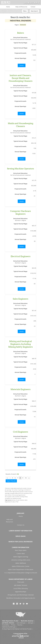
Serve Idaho (21, 536)
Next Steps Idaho (21, 550)
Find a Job (21, 582)
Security (20, 625)
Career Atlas (21, 553)
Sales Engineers (20, 299)
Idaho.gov (31, 623)
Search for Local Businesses (20, 542)
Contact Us (21, 525)
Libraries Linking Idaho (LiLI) (21, 560)
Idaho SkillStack (21, 563)
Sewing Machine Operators (20, 169)
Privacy (13, 625)
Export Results (11, 481)
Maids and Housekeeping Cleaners (21, 125)
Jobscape (20, 513)
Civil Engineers (20, 432)
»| (29, 478)
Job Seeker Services (21, 585)
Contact (33, 7)
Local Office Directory (21, 588)
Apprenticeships (21, 592)
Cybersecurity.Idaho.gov (9, 627)
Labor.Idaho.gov (21, 623)
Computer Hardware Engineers (20, 212)
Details (22, 65)
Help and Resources (21, 7)
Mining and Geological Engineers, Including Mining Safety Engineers (20, 344)
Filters (25, 11)
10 (26, 478)
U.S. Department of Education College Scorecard (21, 573)
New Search (34, 11)
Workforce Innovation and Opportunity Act (21, 598)
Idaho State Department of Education (21, 570)
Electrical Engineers (21, 256)
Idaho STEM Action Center (21, 566)
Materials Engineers (21, 389)
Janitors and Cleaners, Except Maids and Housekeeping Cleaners (21, 78)
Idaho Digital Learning (21, 557)
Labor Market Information (20, 531)
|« (7, 478)
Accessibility (5, 625)
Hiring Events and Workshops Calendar (21, 595)
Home (8, 7)
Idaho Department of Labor (20, 579)
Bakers (21, 33)
